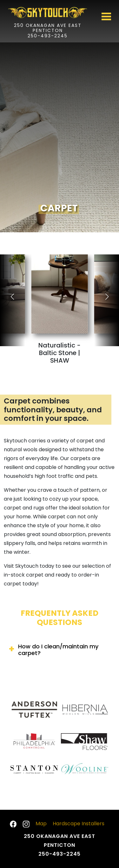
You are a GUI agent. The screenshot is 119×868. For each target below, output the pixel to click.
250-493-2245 (48, 36)
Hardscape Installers (79, 824)
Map (41, 824)
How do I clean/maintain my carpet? (58, 650)
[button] (107, 297)
